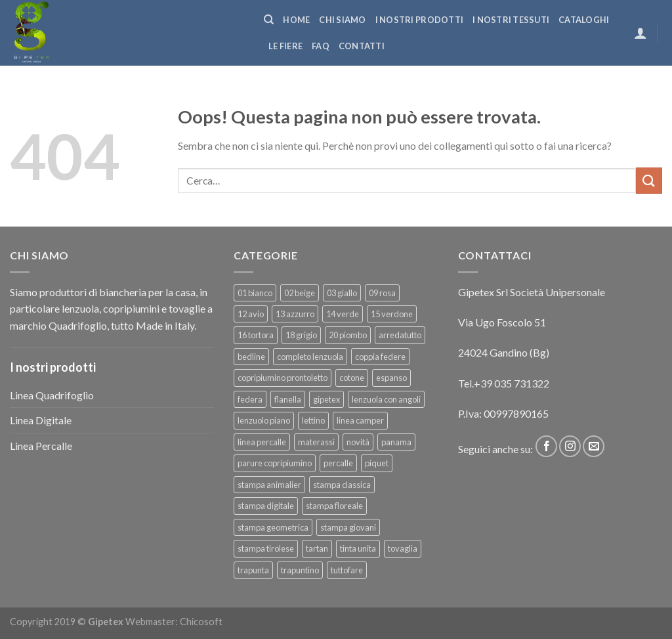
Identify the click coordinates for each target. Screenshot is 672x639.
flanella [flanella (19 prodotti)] (288, 399)
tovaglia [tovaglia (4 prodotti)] (403, 548)
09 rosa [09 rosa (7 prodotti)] (382, 293)
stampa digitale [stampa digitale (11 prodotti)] (266, 506)
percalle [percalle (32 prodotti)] (338, 463)
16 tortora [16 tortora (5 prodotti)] (256, 335)
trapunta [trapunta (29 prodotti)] (253, 570)
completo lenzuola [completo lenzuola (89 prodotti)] (310, 357)
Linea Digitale (41, 420)
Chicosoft (201, 622)
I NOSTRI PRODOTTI (419, 20)
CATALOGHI (584, 20)
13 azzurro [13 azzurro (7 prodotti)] (295, 314)
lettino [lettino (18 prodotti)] (313, 420)
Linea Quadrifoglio (52, 395)
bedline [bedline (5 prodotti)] (251, 357)
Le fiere (285, 46)
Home (296, 20)
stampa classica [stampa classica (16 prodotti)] (342, 485)
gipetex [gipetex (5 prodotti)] (326, 399)
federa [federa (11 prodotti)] (250, 399)
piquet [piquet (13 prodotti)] (377, 463)
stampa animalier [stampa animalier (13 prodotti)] (269, 485)
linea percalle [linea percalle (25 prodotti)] (262, 442)
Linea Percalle (41, 446)
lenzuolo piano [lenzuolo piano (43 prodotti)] (264, 420)
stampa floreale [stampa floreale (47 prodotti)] (334, 506)
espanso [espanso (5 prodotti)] (391, 378)
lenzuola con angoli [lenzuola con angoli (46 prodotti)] (386, 399)
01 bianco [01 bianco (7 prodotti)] (255, 293)
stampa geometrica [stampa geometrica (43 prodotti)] (273, 527)
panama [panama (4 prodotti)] (396, 442)
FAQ (321, 46)
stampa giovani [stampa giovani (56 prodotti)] (348, 527)
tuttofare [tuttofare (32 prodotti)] (347, 570)
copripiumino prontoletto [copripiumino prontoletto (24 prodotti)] (283, 378)
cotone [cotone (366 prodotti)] (352, 378)
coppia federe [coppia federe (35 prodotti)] (380, 357)
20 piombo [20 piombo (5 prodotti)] (348, 335)
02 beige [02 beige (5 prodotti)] (300, 293)
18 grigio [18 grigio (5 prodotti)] (301, 335)
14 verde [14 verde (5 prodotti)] (343, 314)
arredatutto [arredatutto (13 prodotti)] (400, 335)
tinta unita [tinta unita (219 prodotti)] (358, 548)
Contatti (362, 46)
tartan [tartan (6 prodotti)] (317, 548)
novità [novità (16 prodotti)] (358, 442)
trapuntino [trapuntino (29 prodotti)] (300, 570)
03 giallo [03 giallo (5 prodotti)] (342, 293)
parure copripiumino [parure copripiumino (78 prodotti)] (275, 463)
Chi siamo (342, 20)
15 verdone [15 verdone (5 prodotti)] (392, 314)
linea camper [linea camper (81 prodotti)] (360, 420)
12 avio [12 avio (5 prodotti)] (251, 314)
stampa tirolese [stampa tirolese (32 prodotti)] (266, 548)
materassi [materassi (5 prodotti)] (316, 442)
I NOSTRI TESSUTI (511, 20)
